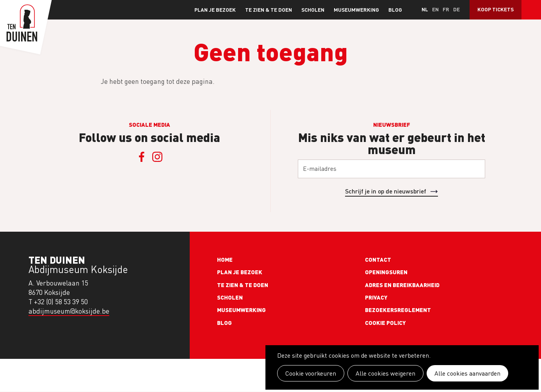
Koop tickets (496, 9)
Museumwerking (356, 10)
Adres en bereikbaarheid (402, 285)
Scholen (313, 10)
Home (225, 259)
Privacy (376, 297)
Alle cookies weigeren (385, 373)
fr (446, 9)
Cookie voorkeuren (311, 373)
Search (531, 10)
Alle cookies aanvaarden (467, 373)
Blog (395, 10)
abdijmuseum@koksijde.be (69, 311)
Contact (378, 259)
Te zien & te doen (269, 10)
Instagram (157, 157)
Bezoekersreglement (398, 310)
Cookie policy (385, 323)
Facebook (142, 157)
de (456, 9)
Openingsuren (386, 272)
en (435, 9)
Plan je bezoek (215, 10)
